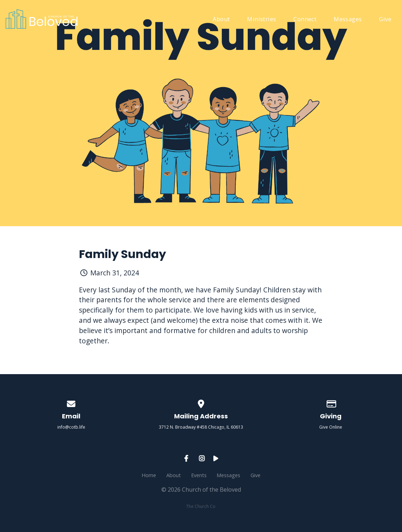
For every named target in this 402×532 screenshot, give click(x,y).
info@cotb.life (71, 427)
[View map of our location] (201, 403)
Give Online (331, 427)
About (221, 20)
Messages (348, 20)
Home (149, 475)
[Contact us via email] (71, 403)
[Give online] (331, 403)
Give (385, 20)
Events (199, 475)
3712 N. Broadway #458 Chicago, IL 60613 (201, 427)
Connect (305, 20)
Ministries (262, 20)
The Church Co (201, 506)
